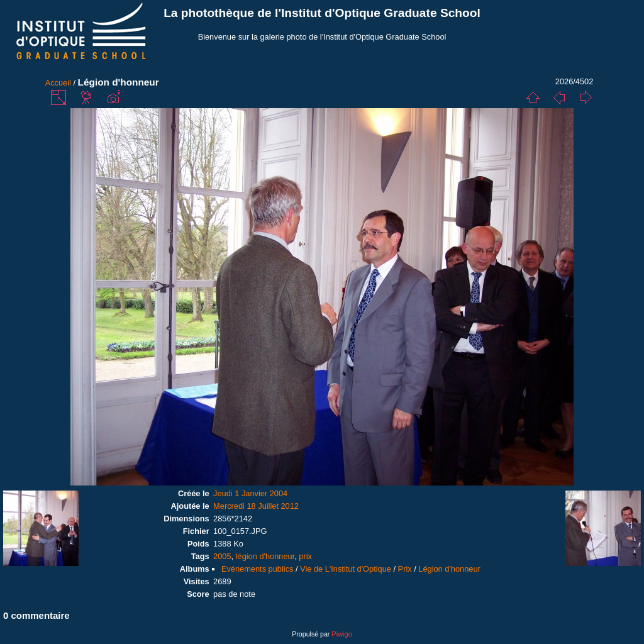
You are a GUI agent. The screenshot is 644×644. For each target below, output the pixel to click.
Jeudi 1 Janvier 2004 (250, 493)
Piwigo (341, 634)
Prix (405, 569)
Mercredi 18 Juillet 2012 (256, 506)
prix (305, 556)
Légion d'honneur (449, 569)
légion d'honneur (265, 556)
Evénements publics (258, 569)
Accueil (58, 83)
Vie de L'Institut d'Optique (346, 569)
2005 (222, 556)
